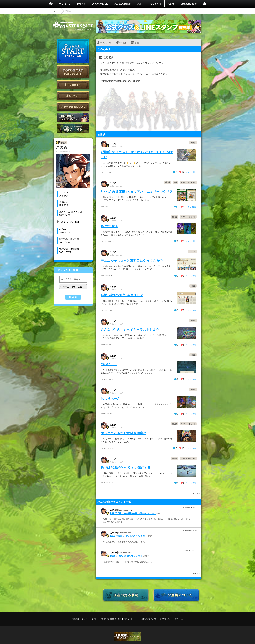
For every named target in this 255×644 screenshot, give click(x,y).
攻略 (175, 182)
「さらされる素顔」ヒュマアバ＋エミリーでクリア (137, 191)
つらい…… (109, 364)
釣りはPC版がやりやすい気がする (126, 467)
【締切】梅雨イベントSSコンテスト (129, 536)
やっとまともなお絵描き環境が (123, 433)
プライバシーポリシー (90, 619)
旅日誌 (123, 43)
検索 (74, 297)
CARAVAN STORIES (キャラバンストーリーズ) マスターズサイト (73, 26)
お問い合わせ (165, 619)
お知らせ (81, 4)
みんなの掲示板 (100, 4)
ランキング (156, 4)
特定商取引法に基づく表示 (111, 619)
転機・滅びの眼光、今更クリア (122, 295)
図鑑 (137, 43)
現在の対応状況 (189, 4)
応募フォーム (178, 619)
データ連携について (73, 107)
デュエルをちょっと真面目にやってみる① (132, 260)
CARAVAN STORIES (127, 636)
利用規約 (75, 619)
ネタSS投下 (109, 226)
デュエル (192, 251)
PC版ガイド (73, 85)
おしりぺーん (110, 398)
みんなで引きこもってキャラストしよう (130, 329)
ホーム (57, 11)
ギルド (140, 4)
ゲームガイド (73, 128)
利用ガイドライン (131, 619)
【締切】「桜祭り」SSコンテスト (126, 556)
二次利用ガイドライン (149, 619)
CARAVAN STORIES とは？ (73, 118)
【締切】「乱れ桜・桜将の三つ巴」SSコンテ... (133, 513)
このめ (113, 143)
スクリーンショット (188, 182)
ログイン (73, 96)
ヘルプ (171, 4)
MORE (196, 493)
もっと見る (191, 172)
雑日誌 (193, 142)
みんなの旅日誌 (122, 4)
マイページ (65, 4)
